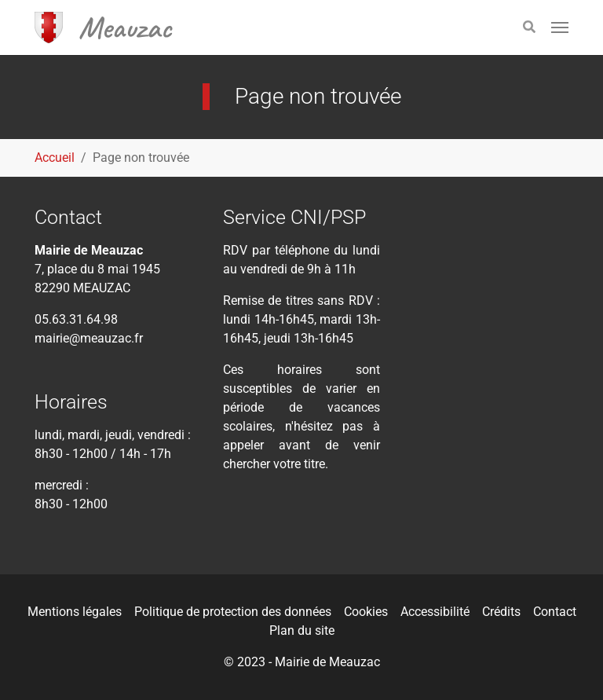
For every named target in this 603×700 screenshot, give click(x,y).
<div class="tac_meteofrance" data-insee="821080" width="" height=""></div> (490, 284)
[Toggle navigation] (560, 27)
